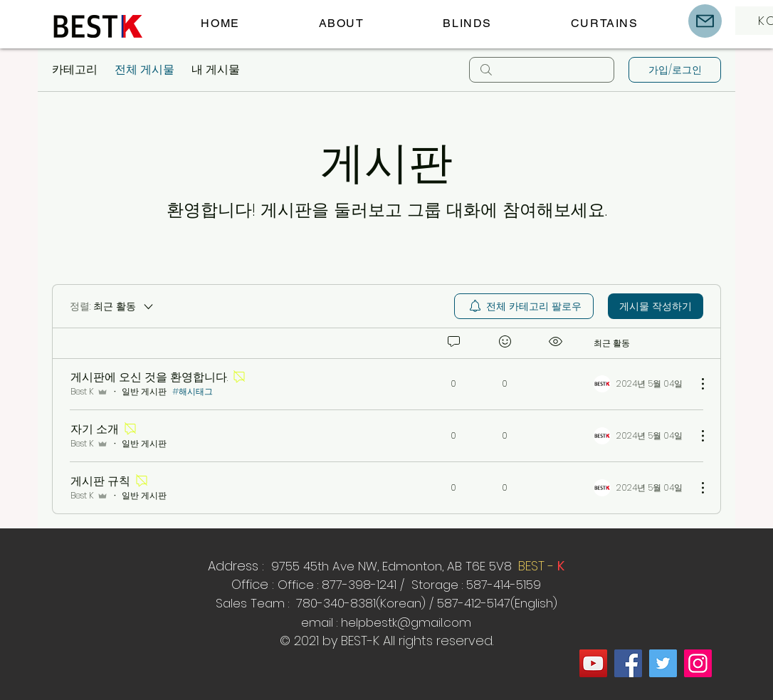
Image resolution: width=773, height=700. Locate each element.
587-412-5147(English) (497, 603)
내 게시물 (216, 69)
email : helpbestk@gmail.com (386, 622)
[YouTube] (593, 663)
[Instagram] (698, 663)
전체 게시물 (144, 69)
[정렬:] (112, 306)
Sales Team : (254, 603)
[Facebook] (628, 663)
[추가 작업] (695, 384)
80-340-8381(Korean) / (370, 603)
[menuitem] (524, 306)
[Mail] (705, 21)
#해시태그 (193, 392)
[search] (542, 70)
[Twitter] (663, 663)
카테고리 (75, 69)
